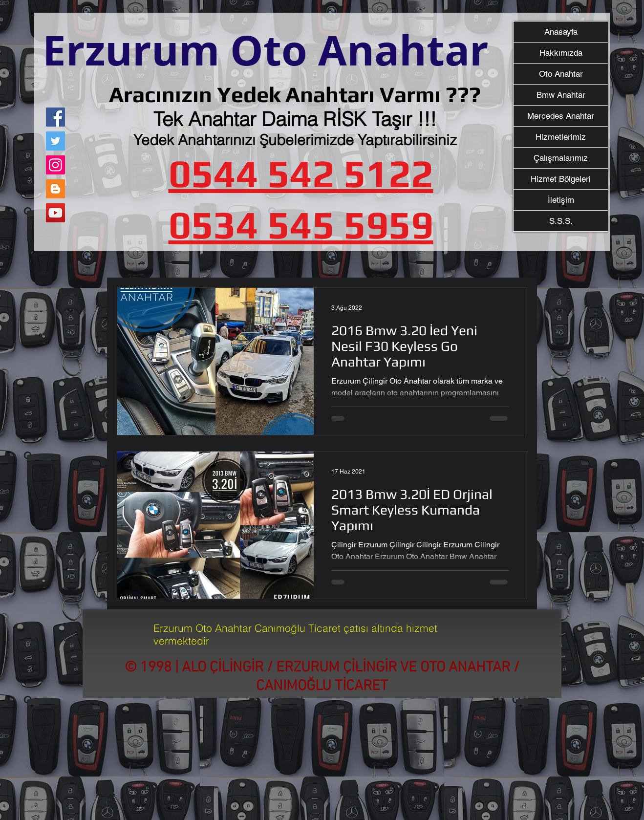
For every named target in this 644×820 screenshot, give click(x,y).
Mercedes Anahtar (561, 116)
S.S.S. (561, 221)
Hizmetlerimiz (561, 137)
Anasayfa (561, 32)
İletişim (561, 200)
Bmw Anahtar (561, 95)
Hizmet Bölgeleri (561, 179)
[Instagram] (55, 165)
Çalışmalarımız (561, 158)
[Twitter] (55, 141)
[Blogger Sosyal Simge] (55, 189)
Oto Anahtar (561, 74)
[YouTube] (55, 213)
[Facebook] (55, 117)
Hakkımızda (561, 53)
